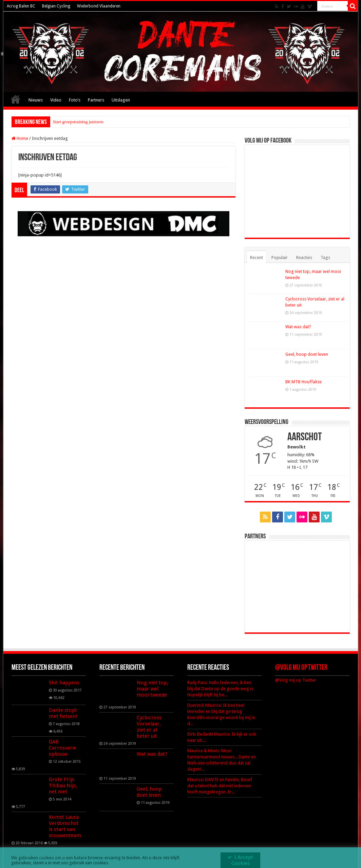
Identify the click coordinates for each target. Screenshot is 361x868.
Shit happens (64, 683)
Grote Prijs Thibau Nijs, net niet (63, 786)
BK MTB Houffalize (303, 382)
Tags (325, 257)
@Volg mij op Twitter (301, 668)
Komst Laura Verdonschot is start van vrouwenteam (65, 826)
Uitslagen (121, 100)
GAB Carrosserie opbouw (63, 748)
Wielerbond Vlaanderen (99, 6)
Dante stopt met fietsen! (63, 713)
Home (16, 99)
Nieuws (36, 100)
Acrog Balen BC (21, 6)
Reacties (304, 257)
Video (56, 100)
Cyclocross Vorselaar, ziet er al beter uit (149, 727)
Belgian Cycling (56, 6)
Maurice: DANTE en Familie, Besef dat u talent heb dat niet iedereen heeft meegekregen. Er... (220, 786)
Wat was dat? (298, 327)
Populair (280, 257)
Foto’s (75, 100)
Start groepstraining (70, 122)
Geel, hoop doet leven (307, 354)
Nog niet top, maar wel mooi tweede (153, 689)
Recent (256, 257)
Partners (96, 100)
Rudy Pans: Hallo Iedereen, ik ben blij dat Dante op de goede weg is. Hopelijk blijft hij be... (221, 689)
